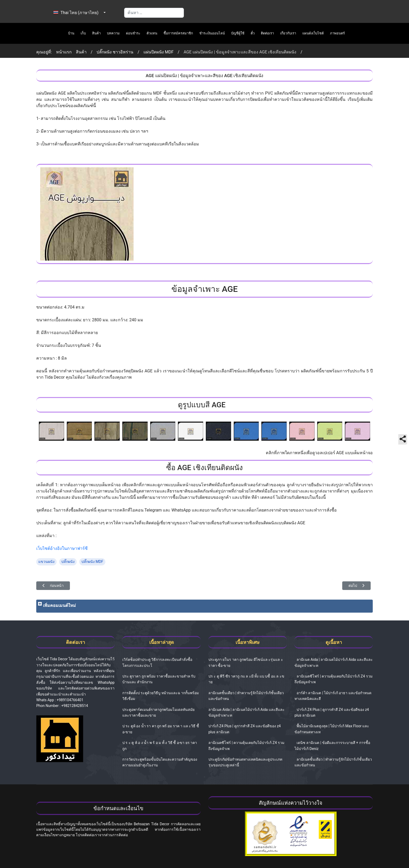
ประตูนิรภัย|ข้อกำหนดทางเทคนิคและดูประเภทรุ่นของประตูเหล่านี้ (245, 762)
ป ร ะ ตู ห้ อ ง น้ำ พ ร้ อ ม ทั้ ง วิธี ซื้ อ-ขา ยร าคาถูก (160, 746)
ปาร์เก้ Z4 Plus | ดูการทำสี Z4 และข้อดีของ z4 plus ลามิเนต (245, 729)
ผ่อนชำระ (133, 33)
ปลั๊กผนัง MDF (92, 562)
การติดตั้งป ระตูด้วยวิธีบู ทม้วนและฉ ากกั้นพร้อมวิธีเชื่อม (161, 696)
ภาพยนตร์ (337, 33)
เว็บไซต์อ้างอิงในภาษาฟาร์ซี (62, 548)
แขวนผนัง (46, 562)
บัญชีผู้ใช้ (238, 33)
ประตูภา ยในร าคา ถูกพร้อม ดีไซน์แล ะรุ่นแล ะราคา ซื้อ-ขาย (246, 662)
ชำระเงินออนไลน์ (212, 33)
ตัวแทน (152, 33)
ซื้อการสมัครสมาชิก (178, 33)
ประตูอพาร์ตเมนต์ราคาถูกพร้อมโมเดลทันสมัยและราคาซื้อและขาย (158, 712)
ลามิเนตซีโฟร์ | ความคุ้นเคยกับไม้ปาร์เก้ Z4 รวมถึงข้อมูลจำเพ (246, 746)
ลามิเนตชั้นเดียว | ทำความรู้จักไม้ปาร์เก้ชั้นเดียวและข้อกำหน (246, 696)
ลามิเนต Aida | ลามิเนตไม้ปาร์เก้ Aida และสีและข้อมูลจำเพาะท (246, 712)
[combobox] (154, 13)
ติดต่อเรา (267, 33)
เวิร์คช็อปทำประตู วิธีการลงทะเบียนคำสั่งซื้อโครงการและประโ (157, 662)
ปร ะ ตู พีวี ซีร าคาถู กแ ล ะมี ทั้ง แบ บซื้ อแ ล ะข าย (246, 679)
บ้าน (71, 33)
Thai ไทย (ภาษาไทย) (73, 13)
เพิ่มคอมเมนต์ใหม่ (59, 605)
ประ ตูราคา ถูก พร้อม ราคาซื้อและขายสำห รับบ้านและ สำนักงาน (159, 679)
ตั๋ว (253, 33)
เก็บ (83, 33)
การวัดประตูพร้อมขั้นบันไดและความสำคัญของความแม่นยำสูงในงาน (160, 762)
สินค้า (96, 33)
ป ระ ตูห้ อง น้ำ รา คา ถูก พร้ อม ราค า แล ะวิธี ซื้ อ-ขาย (161, 729)
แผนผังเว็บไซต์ (313, 33)
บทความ (113, 33)
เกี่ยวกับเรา (288, 33)
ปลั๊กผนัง (68, 562)
